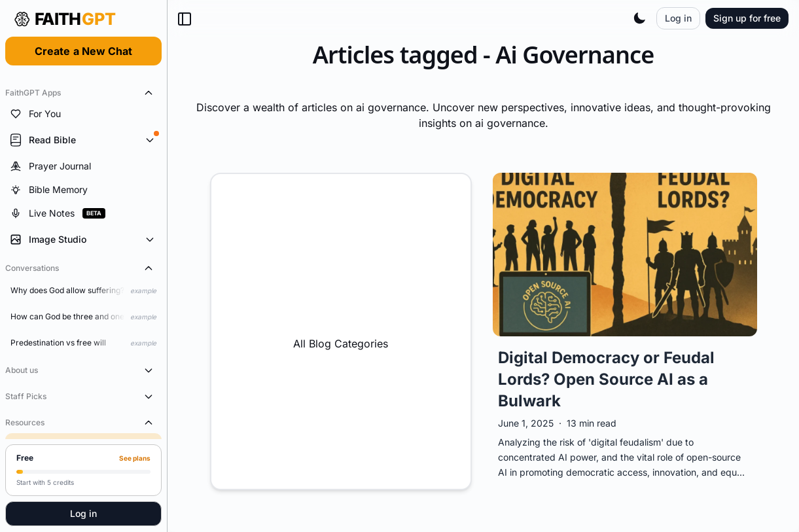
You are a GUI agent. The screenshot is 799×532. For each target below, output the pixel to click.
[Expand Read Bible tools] (83, 140)
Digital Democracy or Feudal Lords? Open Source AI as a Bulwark (606, 379)
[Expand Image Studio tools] (83, 239)
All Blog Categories (341, 331)
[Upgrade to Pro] (83, 470)
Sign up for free (747, 18)
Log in (83, 513)
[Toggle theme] (639, 18)
